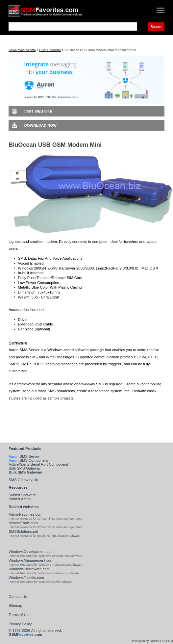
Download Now (40, 125)
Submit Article (20, 499)
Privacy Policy (20, 624)
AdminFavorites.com (25, 514)
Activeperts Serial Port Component (38, 464)
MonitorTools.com (23, 523)
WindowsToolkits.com (26, 578)
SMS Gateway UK (24, 480)
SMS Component (28, 460)
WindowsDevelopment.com (31, 552)
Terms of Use (19, 615)
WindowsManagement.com (31, 560)
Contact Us (18, 597)
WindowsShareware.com (29, 569)
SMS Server (24, 456)
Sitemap (15, 605)
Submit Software (22, 495)
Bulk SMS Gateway (25, 468)
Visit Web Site (38, 111)
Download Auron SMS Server (47, 409)
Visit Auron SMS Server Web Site (50, 420)
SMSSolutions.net (23, 531)
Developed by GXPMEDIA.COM (152, 641)
